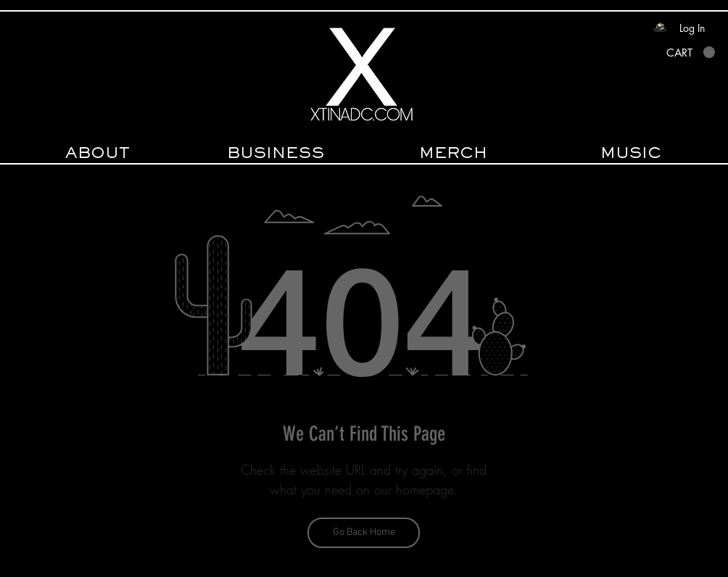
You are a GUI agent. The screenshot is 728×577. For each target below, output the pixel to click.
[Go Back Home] (364, 533)
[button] (691, 53)
